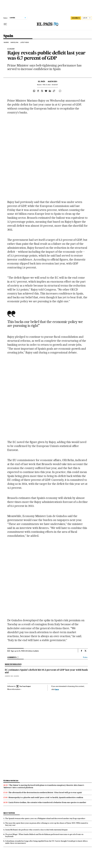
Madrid (6, 42)
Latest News (25, 42)
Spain (8, 36)
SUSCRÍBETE (76, 18)
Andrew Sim (9, 676)
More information (14, 689)
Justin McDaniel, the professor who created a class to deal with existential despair (36, 830)
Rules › (85, 657)
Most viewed (9, 813)
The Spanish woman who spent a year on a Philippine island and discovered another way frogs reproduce (45, 818)
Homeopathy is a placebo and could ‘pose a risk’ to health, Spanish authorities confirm (46, 797)
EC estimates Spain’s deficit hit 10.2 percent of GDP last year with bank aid (46, 671)
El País (42, 81)
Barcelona (15, 42)
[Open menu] (5, 24)
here (57, 689)
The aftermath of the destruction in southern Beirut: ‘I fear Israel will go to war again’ (45, 792)
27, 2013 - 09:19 (50, 85)
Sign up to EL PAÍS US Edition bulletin (25, 651)
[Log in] (87, 18)
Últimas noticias (11, 781)
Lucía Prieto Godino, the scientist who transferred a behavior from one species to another (47, 802)
